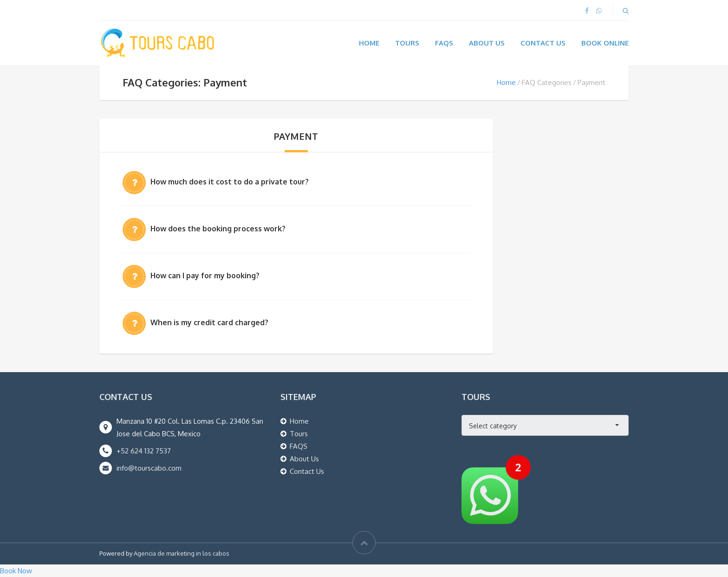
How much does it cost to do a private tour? (230, 182)
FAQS (299, 446)
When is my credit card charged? (209, 322)
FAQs (444, 43)
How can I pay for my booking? (205, 275)
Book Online (605, 43)
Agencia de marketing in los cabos (182, 553)
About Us (487, 43)
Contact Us (543, 43)
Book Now (16, 571)
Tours (407, 43)
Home (369, 43)
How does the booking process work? (218, 229)
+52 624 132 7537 (144, 451)
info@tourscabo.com (149, 468)
